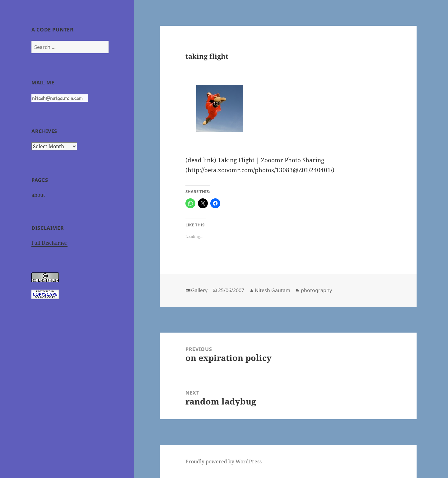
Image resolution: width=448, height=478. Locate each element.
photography (316, 290)
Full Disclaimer (49, 243)
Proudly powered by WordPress (224, 461)
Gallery (199, 290)
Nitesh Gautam (273, 290)
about (38, 195)
